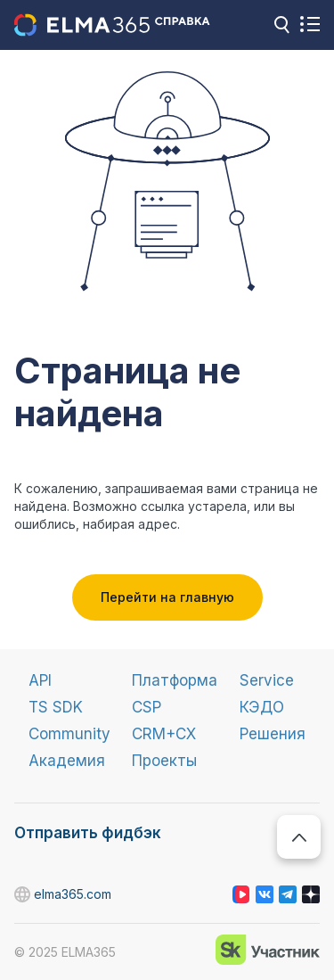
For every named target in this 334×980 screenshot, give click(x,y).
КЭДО (262, 707)
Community (69, 734)
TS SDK (56, 707)
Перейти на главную (167, 597)
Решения (273, 734)
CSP (147, 707)
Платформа (175, 680)
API (40, 680)
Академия (67, 761)
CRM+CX (164, 734)
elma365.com (23, 895)
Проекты (164, 761)
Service (267, 680)
